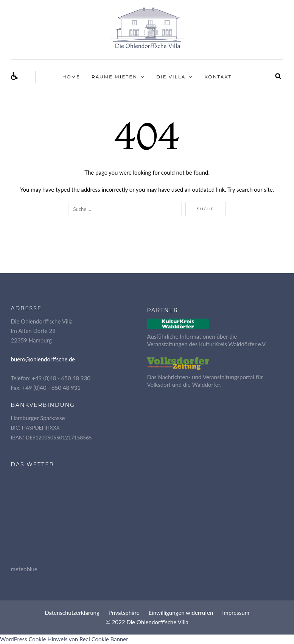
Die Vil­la (171, 77)
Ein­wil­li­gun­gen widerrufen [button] (181, 613)
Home (71, 77)
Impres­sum (236, 613)
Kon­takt (218, 77)
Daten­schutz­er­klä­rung (72, 613)
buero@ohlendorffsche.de (43, 359)
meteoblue (24, 569)
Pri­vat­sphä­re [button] (124, 613)
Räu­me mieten (114, 77)
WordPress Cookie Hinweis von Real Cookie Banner (64, 639)
